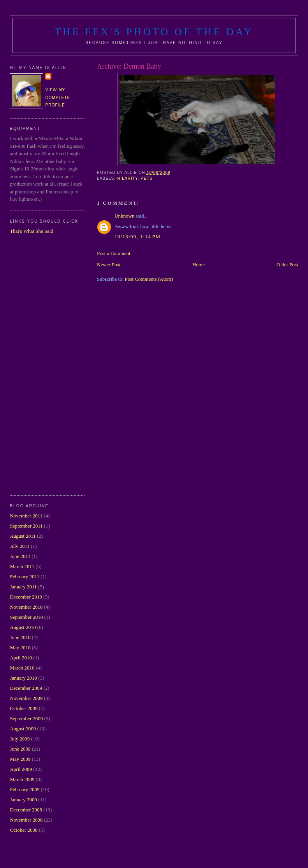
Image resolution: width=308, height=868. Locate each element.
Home (199, 265)
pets (147, 178)
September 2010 (26, 617)
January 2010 (23, 678)
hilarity (127, 178)
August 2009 (23, 729)
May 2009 (20, 759)
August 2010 (23, 627)
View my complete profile (58, 97)
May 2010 (20, 647)
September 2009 (26, 718)
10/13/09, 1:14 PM (137, 236)
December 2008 (26, 810)
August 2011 (23, 536)
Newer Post (109, 265)
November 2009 (26, 698)
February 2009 (25, 789)
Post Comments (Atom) (149, 279)
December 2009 (26, 688)
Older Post (287, 265)
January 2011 (23, 587)
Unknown (124, 216)
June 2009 (20, 749)
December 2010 (26, 597)
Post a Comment (114, 253)
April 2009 (21, 769)
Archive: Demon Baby (129, 66)
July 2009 (20, 739)
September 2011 (26, 526)
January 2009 (23, 800)
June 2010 (20, 637)
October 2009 (24, 708)
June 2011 (20, 556)
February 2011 (25, 577)
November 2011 (26, 516)
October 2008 (24, 830)
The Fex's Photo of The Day (154, 32)
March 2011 (22, 566)
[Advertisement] (41, 368)
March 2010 (22, 668)
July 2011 (19, 546)
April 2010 (21, 658)
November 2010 (26, 607)
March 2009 (22, 779)
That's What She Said (32, 231)
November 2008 (26, 820)
